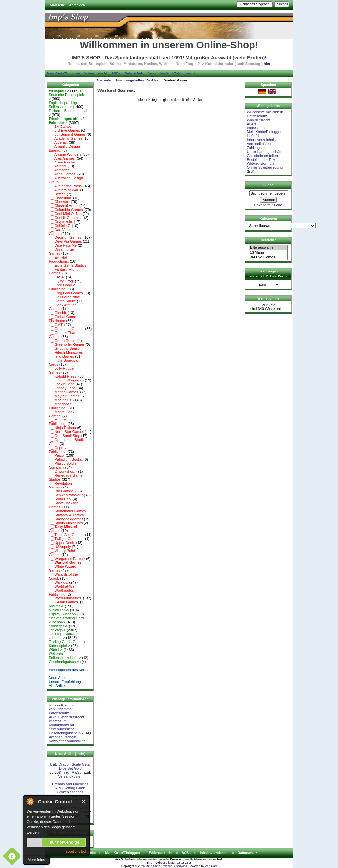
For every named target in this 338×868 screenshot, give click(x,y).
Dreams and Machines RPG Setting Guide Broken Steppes (70, 788)
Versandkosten (70, 776)
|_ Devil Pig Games (65, 241)
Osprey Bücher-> (62, 614)
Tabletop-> (57, 630)
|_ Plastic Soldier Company (63, 465)
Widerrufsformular (261, 163)
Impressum (57, 721)
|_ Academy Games (65, 138)
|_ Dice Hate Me (63, 245)
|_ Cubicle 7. (60, 226)
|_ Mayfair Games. (64, 396)
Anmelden (77, 5)
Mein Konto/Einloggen (63, 73)
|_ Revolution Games (60, 485)
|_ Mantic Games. (64, 392)
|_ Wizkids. (58, 582)
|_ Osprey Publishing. (57, 450)
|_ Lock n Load (61, 384)
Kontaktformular (61, 725)
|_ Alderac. (58, 142)
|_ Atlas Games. (62, 174)
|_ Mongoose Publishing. (60, 406)
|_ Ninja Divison (62, 428)
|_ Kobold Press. (63, 376)
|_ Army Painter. (62, 162)
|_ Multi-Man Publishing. (59, 422)
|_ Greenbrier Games (67, 344)
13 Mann (268, 253)
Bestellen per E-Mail (263, 160)
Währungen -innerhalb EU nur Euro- (268, 274)
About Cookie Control (30, 801)
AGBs (116, 73)
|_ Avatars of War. (64, 190)
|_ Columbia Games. (66, 210)
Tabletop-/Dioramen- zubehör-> (65, 636)
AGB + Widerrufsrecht (66, 717)
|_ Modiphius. (60, 400)
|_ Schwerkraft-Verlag (67, 495)
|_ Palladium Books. (66, 459)
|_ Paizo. (57, 455)
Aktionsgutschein (62, 737)
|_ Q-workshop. (62, 471)
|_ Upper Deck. (62, 543)
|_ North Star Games (66, 432)
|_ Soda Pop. (60, 499)
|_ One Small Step (64, 436)
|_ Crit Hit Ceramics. (66, 218)
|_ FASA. (57, 277)
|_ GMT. (56, 325)
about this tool (76, 852)
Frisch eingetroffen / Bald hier (137, 80)
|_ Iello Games (61, 356)
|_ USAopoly (60, 547)
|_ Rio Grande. (61, 491)
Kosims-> (56, 606)
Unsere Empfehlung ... (67, 682)
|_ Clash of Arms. (63, 206)
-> (66, 121)
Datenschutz (134, 73)
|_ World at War (62, 586)
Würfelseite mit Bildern (265, 112)
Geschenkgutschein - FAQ (70, 733)
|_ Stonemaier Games (67, 511)
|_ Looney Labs (62, 388)
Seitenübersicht (61, 729)
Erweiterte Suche (268, 205)
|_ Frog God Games (66, 293)
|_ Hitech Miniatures (66, 352)
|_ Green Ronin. (62, 341)
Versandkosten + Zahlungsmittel (172, 73)
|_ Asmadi (57, 166)
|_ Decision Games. (65, 237)
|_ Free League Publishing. (62, 287)
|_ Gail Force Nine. (65, 297)
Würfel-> (55, 650)
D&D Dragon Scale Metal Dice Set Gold (70, 766)
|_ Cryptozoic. (61, 222)
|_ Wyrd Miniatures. (65, 598)
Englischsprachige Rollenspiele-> (63, 105)
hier (267, 64)
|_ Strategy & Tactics (66, 515)
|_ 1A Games (60, 127)
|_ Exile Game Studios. (68, 265)
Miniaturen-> (59, 610)
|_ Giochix (58, 313)
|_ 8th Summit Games (67, 134)
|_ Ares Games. (62, 158)
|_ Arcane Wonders (65, 154)
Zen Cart (211, 866)
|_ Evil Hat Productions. (59, 259)
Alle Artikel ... (59, 686)
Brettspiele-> (59, 91)
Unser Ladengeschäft (264, 152)
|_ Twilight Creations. (66, 539)
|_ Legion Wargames (66, 380)
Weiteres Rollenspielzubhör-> (65, 656)
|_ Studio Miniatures (66, 523)
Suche (268, 185)
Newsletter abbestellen (67, 741)
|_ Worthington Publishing (61, 592)
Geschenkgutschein (65, 662)
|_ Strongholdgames (66, 519)
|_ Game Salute (62, 301)
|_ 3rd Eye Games (64, 130)
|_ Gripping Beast (64, 348)
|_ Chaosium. (60, 198)
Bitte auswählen (268, 248)
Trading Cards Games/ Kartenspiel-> (67, 644)
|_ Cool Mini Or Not (65, 214)
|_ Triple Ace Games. (66, 535)
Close (84, 801)
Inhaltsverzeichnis (261, 140)
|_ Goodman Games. (66, 329)
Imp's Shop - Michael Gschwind (166, 866)
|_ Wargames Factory (67, 559)
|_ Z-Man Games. (64, 602)
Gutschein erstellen (262, 156)
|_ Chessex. (59, 202)
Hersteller (268, 240)
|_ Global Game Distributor (62, 319)
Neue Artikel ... (60, 678)
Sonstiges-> (58, 626)
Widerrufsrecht (96, 73)
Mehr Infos (36, 860)
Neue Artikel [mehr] (70, 754)
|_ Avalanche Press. (66, 186)
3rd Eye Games (268, 257)
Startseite (57, 5)
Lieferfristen (256, 136)
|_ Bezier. (57, 194)
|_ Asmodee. (60, 170)
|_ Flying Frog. (61, 281)
